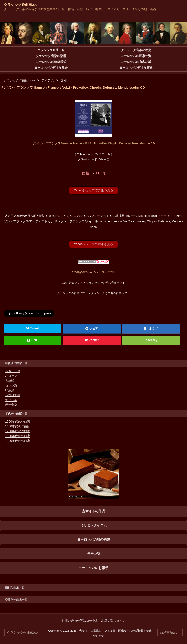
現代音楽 (11, 405)
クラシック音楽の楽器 (51, 56)
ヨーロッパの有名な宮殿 (136, 68)
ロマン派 (11, 385)
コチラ (91, 620)
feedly (151, 340)
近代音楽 (11, 400)
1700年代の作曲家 (18, 431)
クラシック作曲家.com (22, 5)
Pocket (92, 340)
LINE (32, 340)
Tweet (33, 328)
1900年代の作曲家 (18, 441)
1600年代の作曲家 (18, 426)
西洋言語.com (170, 632)
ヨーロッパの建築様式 (51, 62)
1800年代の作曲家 (18, 436)
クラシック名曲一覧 (51, 50)
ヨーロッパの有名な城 (136, 62)
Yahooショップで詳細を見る (94, 190)
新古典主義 (13, 395)
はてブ (153, 328)
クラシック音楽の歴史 (136, 50)
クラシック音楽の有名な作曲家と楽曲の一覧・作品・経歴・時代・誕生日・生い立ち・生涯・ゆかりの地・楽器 (80, 9)
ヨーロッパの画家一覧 (136, 56)
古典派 (10, 381)
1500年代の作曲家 (18, 421)
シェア (92, 328)
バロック (11, 376)
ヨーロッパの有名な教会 (51, 68)
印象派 (10, 390)
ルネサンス (13, 371)
